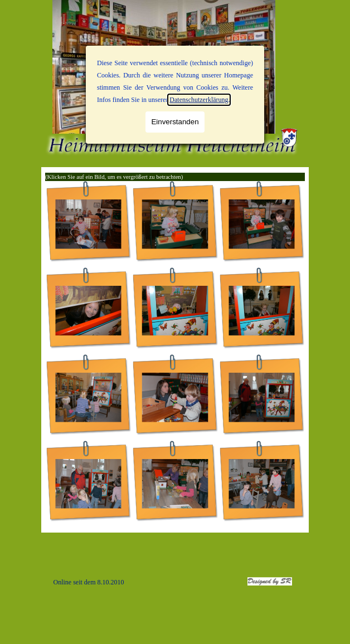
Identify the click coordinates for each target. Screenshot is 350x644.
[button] (88, 224)
